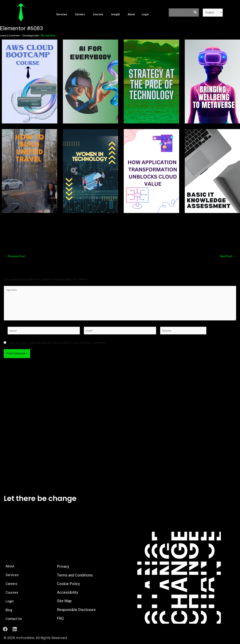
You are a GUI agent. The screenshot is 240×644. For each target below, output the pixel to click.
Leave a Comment (11, 35)
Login (145, 14)
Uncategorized (34, 35)
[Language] (213, 13)
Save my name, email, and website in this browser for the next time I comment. (57, 347)
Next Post (227, 256)
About (131, 14)
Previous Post (16, 256)
